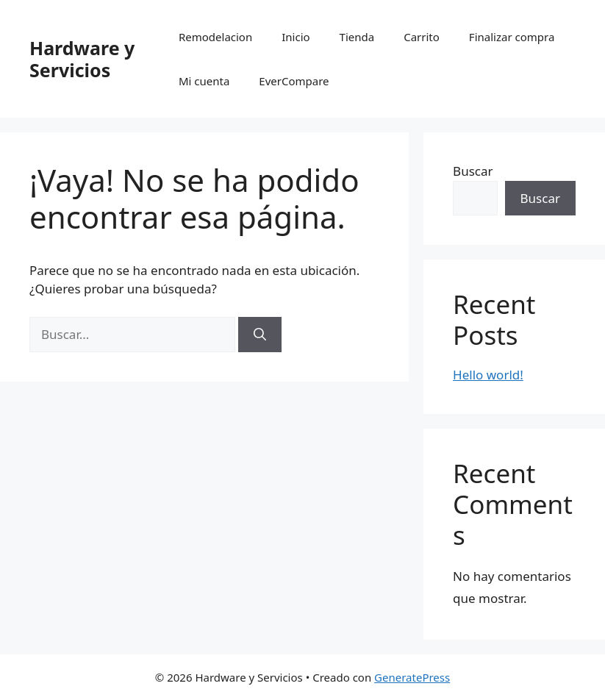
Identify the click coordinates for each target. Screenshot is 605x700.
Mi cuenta (204, 81)
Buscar (473, 171)
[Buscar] (260, 335)
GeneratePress (412, 677)
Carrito (422, 37)
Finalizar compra (512, 37)
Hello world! (488, 375)
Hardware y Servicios (82, 59)
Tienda (357, 37)
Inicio (296, 37)
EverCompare (294, 81)
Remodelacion (215, 37)
